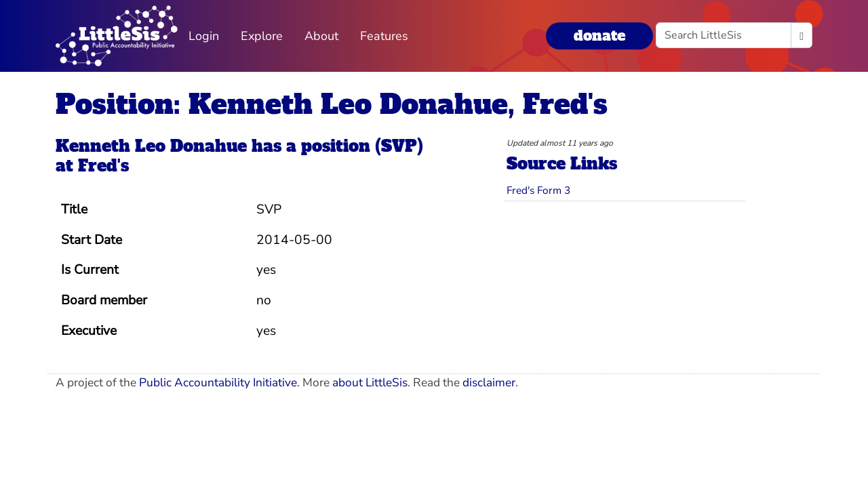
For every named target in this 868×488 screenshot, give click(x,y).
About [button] (321, 36)
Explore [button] (262, 36)
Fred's (103, 166)
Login (204, 36)
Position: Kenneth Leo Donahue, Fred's (332, 104)
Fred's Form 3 (538, 190)
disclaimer (489, 383)
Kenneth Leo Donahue (151, 146)
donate (599, 36)
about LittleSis (370, 383)
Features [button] (384, 36)
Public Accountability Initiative (218, 383)
